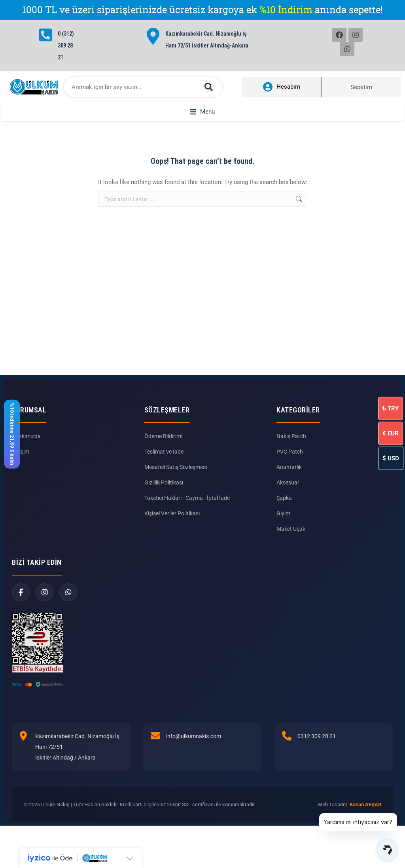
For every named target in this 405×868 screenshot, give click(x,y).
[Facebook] (21, 592)
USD (391, 458)
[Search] (208, 87)
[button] (202, 112)
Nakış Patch (291, 436)
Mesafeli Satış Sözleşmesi (176, 467)
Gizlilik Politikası (164, 482)
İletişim (21, 452)
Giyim (283, 513)
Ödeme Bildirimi (163, 436)
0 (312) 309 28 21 (66, 46)
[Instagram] (44, 592)
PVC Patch (290, 452)
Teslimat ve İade (164, 452)
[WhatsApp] (68, 592)
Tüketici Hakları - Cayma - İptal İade (187, 498)
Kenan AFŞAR (365, 804)
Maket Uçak (291, 529)
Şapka (284, 498)
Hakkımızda (26, 436)
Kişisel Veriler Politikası (172, 513)
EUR (391, 433)
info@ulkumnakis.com (194, 736)
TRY (391, 408)
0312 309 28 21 (317, 736)
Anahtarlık (289, 467)
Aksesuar (288, 482)
